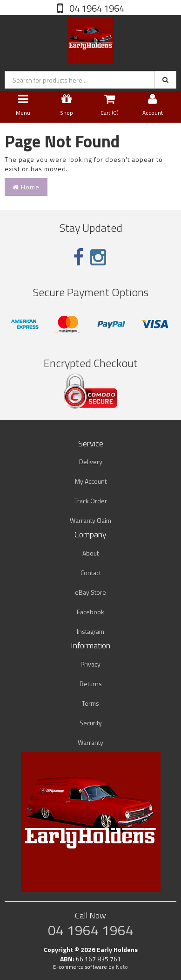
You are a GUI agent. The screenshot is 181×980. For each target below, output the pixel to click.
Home (26, 187)
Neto (122, 967)
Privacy (90, 664)
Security (91, 723)
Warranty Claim (90, 520)
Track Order (91, 501)
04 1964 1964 (96, 8)
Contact (91, 573)
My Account (91, 481)
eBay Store (90, 592)
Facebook (90, 612)
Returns (91, 684)
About (90, 553)
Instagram (90, 631)
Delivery (91, 462)
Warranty (90, 742)
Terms (90, 703)
